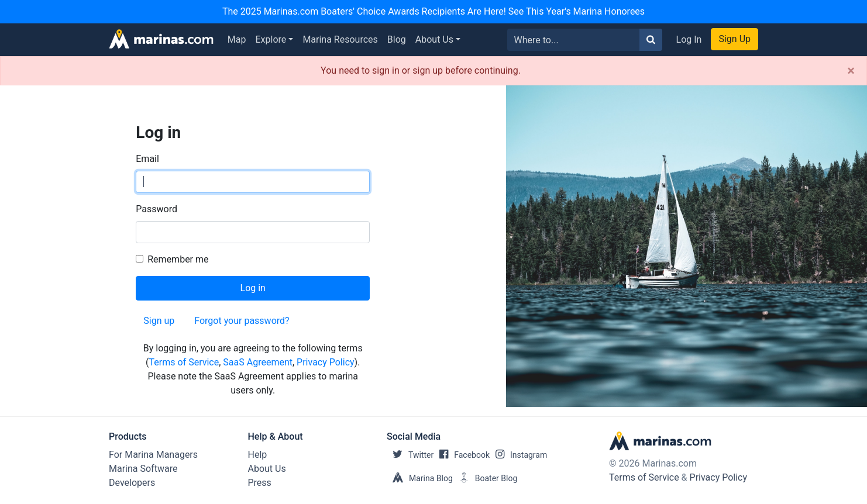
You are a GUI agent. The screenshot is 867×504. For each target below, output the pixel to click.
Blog (397, 39)
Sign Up (734, 39)
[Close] (851, 71)
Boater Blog (485, 478)
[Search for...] (574, 40)
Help (258, 455)
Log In (689, 39)
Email (147, 159)
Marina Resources (340, 39)
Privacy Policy (326, 362)
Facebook (462, 455)
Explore (271, 39)
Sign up (159, 321)
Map (237, 39)
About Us (434, 39)
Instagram (518, 455)
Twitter (410, 455)
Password (156, 209)
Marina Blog (420, 478)
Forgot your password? (242, 321)
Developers (132, 483)
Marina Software (143, 469)
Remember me (178, 259)
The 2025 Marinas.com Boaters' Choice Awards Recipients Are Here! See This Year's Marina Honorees (433, 11)
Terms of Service (184, 362)
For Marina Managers (153, 455)
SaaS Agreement (258, 362)
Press (260, 483)
